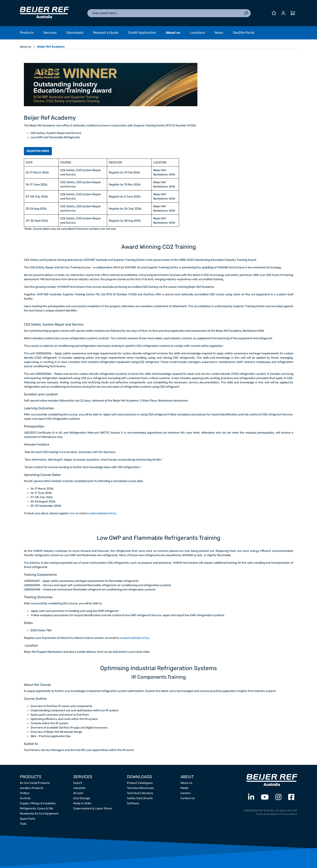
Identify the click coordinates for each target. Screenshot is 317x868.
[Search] (246, 13)
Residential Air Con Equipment (39, 814)
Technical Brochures (140, 788)
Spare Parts (27, 819)
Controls (25, 798)
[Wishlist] (274, 13)
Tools (23, 824)
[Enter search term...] (164, 13)
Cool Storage (82, 798)
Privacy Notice (289, 814)
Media (184, 788)
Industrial (79, 788)
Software (133, 803)
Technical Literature (140, 793)
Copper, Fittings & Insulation (38, 803)
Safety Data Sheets (140, 798)
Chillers (25, 793)
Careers (186, 793)
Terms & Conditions (267, 814)
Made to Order (82, 803)
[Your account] (283, 13)
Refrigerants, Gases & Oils (36, 808)
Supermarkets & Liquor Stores (93, 808)
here (73, 513)
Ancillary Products (32, 788)
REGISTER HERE (38, 151)
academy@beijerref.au (102, 513)
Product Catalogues (140, 783)
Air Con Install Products (35, 783)
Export (78, 783)
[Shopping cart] (293, 13)
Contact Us (188, 798)
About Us (186, 783)
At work (78, 793)
